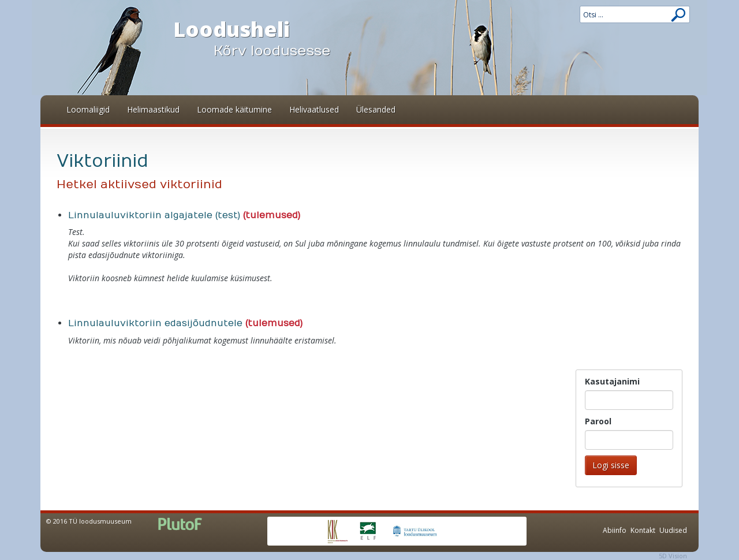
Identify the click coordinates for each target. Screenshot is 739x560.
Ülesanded (376, 109)
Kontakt (643, 530)
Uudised (673, 530)
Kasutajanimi (612, 381)
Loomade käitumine (234, 109)
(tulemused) (272, 215)
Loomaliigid (88, 109)
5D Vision (673, 556)
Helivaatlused (314, 109)
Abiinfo (615, 530)
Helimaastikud (153, 109)
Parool (598, 421)
